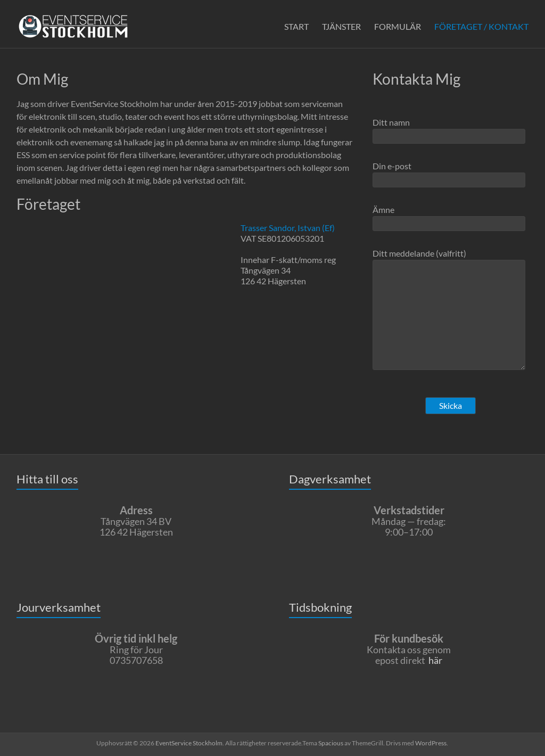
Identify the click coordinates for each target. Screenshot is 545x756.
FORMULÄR (398, 26)
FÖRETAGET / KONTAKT (481, 26)
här (435, 660)
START (296, 26)
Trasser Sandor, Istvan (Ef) (288, 228)
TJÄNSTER (341, 26)
